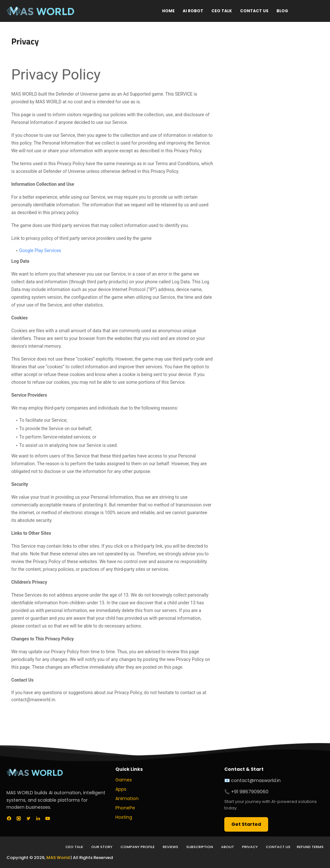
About (228, 847)
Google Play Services (40, 250)
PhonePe (125, 808)
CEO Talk (222, 11)
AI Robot (193, 11)
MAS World (58, 858)
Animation (127, 798)
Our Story (102, 847)
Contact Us (254, 11)
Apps (121, 789)
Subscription (200, 847)
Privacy (250, 847)
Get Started (246, 824)
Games (124, 780)
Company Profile (138, 847)
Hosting (124, 817)
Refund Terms (310, 847)
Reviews (170, 847)
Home (168, 11)
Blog (282, 11)
